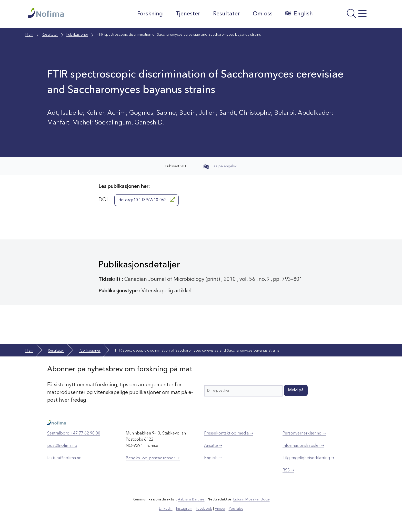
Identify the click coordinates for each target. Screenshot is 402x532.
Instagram (184, 509)
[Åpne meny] (346, 15)
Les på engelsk (220, 166)
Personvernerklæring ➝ (304, 433)
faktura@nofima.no (64, 458)
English (299, 14)
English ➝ (213, 458)
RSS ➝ (288, 470)
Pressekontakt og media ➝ (229, 433)
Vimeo (220, 509)
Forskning (150, 14)
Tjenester (188, 14)
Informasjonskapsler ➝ (303, 446)
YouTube (236, 509)
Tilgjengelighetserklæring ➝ (308, 458)
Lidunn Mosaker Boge (252, 499)
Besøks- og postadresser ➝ (153, 458)
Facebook (204, 509)
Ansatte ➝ (213, 446)
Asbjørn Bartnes (191, 499)
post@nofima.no (62, 446)
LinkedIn (166, 509)
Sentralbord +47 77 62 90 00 (74, 433)
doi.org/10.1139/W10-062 (147, 200)
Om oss (263, 14)
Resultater (227, 14)
